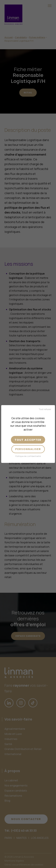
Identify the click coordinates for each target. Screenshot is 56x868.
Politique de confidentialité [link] (28, 456)
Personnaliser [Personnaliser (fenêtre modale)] (28, 449)
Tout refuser (45, 409)
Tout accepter (28, 440)
